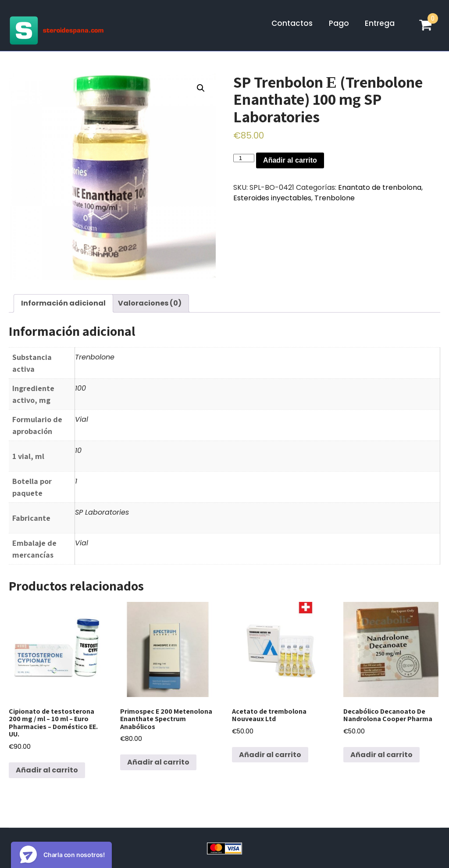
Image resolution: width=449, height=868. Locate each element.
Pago (339, 23)
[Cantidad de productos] (244, 158)
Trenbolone (335, 198)
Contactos (292, 23)
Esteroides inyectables (272, 198)
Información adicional (63, 303)
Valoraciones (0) (150, 303)
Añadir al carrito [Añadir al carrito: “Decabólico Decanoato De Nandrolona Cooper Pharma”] (381, 755)
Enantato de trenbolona (380, 187)
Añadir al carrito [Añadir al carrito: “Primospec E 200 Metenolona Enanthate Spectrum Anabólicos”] (158, 762)
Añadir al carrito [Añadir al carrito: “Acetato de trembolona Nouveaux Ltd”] (270, 755)
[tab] (63, 303)
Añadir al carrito (290, 160)
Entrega (380, 23)
